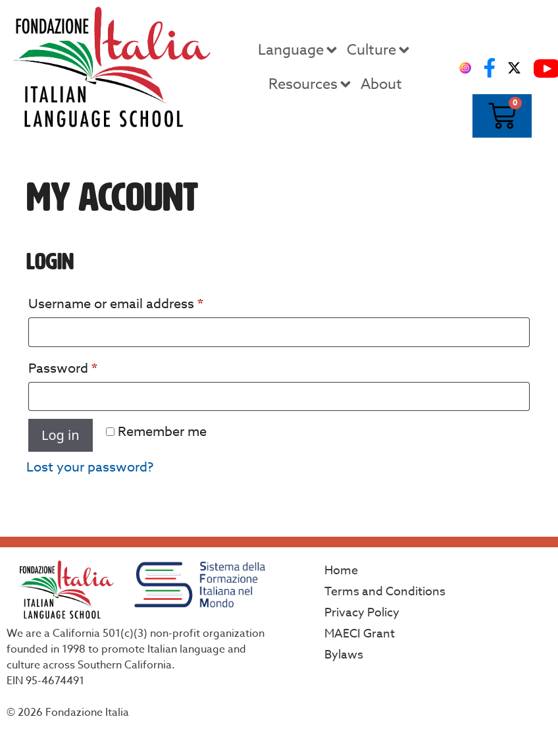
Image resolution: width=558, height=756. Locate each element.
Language (299, 50)
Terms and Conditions (385, 592)
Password (90, 366)
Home (341, 571)
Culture (379, 50)
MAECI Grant (360, 634)
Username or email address (143, 302)
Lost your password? (90, 467)
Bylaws (344, 655)
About (381, 84)
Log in (61, 435)
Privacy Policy (362, 613)
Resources (311, 84)
